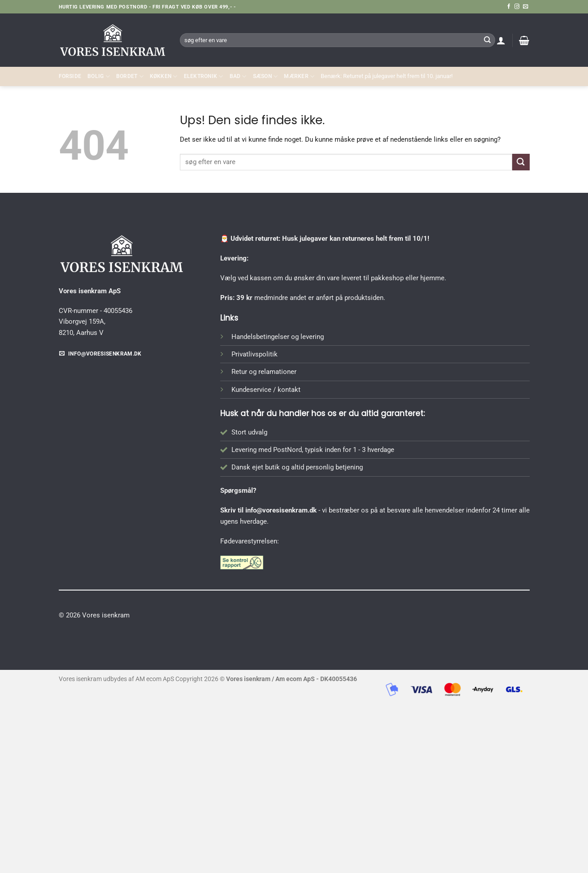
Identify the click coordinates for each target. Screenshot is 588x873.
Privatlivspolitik (255, 354)
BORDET (130, 76)
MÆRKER (299, 76)
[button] (501, 40)
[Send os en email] (525, 7)
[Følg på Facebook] (509, 7)
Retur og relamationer (264, 372)
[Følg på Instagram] (517, 7)
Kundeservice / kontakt (266, 390)
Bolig (99, 76)
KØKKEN (164, 76)
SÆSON (266, 76)
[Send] (488, 40)
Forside (70, 76)
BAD (238, 76)
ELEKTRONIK (204, 76)
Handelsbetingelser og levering (278, 337)
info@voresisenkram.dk (281, 510)
